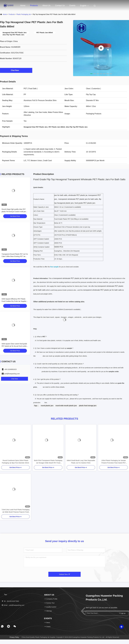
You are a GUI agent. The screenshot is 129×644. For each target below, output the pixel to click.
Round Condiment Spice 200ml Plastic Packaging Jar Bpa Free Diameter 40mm (15, 462)
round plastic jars (47, 406)
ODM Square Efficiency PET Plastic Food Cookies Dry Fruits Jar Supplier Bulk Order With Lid (14, 301)
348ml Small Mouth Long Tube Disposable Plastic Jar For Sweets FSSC (81, 462)
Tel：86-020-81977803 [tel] (10, 601)
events (72, 5)
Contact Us (60, 5)
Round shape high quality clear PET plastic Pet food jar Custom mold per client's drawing (14, 212)
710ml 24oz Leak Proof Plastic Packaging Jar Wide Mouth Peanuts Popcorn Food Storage (15, 511)
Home (23, 5)
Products (34, 5)
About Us (46, 5)
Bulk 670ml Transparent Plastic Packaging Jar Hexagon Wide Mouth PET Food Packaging (48, 462)
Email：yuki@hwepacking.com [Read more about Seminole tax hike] (13, 605)
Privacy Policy (14, 637)
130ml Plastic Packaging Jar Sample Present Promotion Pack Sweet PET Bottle (113, 462)
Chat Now (16, 70)
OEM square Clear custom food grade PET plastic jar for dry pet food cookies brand (14, 346)
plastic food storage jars (88, 406)
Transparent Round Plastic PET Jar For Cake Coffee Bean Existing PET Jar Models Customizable (15, 256)
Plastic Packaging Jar (24, 14)
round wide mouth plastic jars (66, 406)
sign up (122, 613)
